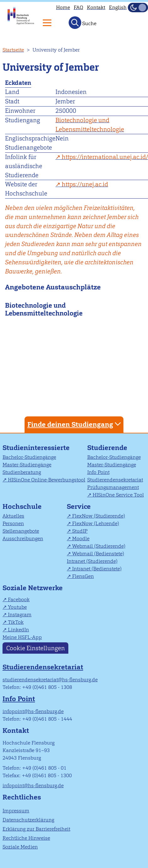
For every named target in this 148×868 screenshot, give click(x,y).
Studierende (107, 448)
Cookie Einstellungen (36, 648)
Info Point (98, 472)
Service (79, 506)
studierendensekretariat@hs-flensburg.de (50, 680)
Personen (13, 523)
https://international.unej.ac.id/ (105, 157)
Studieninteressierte (36, 448)
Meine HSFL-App (22, 637)
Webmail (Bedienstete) (98, 554)
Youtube (17, 607)
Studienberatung (22, 472)
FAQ (78, 7)
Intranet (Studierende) (92, 561)
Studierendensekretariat (115, 480)
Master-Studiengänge (27, 465)
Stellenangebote (21, 531)
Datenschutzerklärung (28, 820)
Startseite (13, 50)
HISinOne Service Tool (118, 495)
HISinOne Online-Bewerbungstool (47, 480)
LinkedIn (18, 630)
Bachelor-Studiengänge (29, 457)
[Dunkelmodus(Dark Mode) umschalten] (138, 8)
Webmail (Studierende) (99, 546)
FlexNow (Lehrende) (96, 523)
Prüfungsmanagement (113, 487)
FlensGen (83, 576)
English (118, 7)
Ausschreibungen (23, 538)
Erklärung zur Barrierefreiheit (36, 829)
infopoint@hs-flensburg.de (33, 711)
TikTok (16, 622)
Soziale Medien (20, 847)
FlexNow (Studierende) (99, 516)
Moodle (81, 538)
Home (63, 7)
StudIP (80, 531)
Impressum (16, 811)
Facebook (19, 599)
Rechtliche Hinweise (26, 838)
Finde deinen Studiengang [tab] (75, 424)
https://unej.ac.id (85, 184)
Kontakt (96, 7)
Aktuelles (13, 516)
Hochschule (22, 506)
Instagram (20, 615)
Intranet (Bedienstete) (97, 569)
